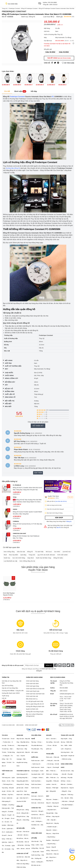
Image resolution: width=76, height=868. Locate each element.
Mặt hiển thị (10, 401)
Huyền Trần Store (53, 496)
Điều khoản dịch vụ (32, 699)
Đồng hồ (32, 17)
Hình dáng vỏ (10, 397)
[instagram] (60, 665)
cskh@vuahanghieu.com (67, 694)
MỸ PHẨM (34, 838)
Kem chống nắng (9, 552)
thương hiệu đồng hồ (13, 168)
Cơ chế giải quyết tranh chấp (35, 701)
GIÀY (48, 796)
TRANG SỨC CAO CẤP (68, 735)
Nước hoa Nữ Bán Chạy (44, 558)
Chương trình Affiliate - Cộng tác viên (13, 691)
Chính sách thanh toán (33, 691)
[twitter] (68, 665)
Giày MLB (30, 558)
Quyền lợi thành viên (32, 709)
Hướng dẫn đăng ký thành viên (35, 706)
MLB (5, 555)
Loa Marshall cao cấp (10, 561)
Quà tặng (23, 555)
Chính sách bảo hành (32, 684)
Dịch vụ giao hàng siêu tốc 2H (35, 704)
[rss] (72, 665)
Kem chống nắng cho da (27, 561)
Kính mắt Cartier (63, 555)
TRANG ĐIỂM (50, 754)
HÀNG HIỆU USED (37, 833)
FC (53, 97)
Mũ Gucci (49, 552)
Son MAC (57, 552)
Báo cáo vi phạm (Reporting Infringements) (34, 715)
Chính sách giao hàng (32, 686)
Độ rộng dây (10, 382)
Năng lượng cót (12, 378)
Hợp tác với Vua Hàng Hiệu (10, 688)
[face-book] (56, 665)
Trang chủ (5, 8)
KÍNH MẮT (34, 793)
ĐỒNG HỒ (20, 806)
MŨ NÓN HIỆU (21, 828)
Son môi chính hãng (19, 558)
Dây (6, 385)
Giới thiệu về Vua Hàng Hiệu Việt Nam (12, 682)
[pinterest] (64, 665)
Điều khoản (20, 725)
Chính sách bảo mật (32, 696)
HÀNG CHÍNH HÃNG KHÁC (67, 766)
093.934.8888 (52, 2)
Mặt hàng (9, 360)
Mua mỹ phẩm (14, 555)
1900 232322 (53, 4)
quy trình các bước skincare (46, 555)
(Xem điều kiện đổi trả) (61, 501)
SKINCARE (20, 735)
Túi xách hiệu (39, 552)
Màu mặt (8, 406)
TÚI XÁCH (5, 735)
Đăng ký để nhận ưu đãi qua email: (11, 665)
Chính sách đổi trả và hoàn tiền (35, 689)
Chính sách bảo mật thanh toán (35, 694)
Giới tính (8, 363)
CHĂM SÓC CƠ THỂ (22, 854)
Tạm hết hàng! (59, 58)
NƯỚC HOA (35, 757)
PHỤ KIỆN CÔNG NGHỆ (36, 737)
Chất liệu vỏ (10, 394)
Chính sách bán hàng (32, 681)
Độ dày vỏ (9, 389)
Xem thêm (38, 473)
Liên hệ (4, 698)
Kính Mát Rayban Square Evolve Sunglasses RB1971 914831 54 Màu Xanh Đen (10, 594)
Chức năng (9, 375)
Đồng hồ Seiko (58, 558)
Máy (6, 369)
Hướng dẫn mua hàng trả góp (35, 712)
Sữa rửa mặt (21, 552)
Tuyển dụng (5, 696)
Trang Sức (32, 555)
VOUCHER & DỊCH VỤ (23, 771)
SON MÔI (49, 735)
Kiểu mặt (8, 404)
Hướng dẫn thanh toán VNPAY (11, 693)
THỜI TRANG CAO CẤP (7, 772)
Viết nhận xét (38, 426)
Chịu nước (9, 373)
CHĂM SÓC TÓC (36, 808)
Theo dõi (70, 497)
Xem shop (59, 518)
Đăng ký (69, 521)
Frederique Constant (14, 8)
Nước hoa (7, 558)
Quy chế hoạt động (7, 686)
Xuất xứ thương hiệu (13, 366)
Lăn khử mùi (67, 552)
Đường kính (10, 391)
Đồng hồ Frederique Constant (29, 8)
